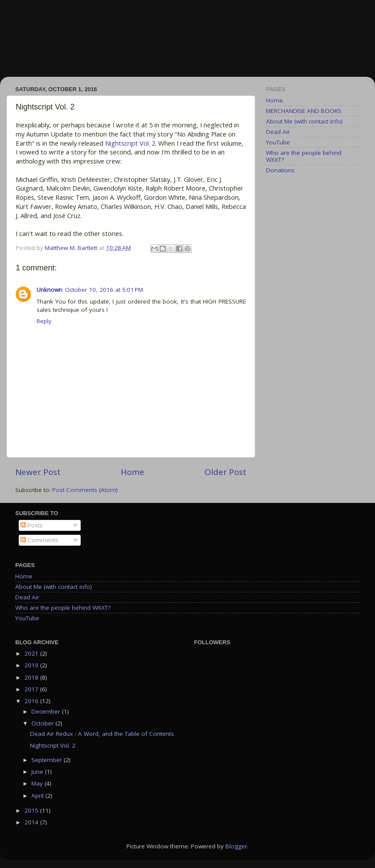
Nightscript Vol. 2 (130, 143)
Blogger (236, 846)
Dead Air (278, 132)
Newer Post (38, 472)
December (47, 711)
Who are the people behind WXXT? (304, 156)
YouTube (278, 142)
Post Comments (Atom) (85, 490)
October (43, 723)
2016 (32, 701)
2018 (32, 677)
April (38, 796)
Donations (280, 170)
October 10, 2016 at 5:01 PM (104, 290)
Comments (39, 540)
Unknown (49, 290)
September (48, 760)
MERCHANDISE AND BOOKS (304, 111)
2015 (32, 810)
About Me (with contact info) (304, 121)
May (38, 783)
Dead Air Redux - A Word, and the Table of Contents (102, 734)
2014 (32, 822)
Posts (32, 525)
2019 (32, 665)
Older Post (225, 472)
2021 (32, 653)
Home (133, 472)
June (38, 772)
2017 (32, 689)
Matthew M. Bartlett (95, 47)
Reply (44, 321)
